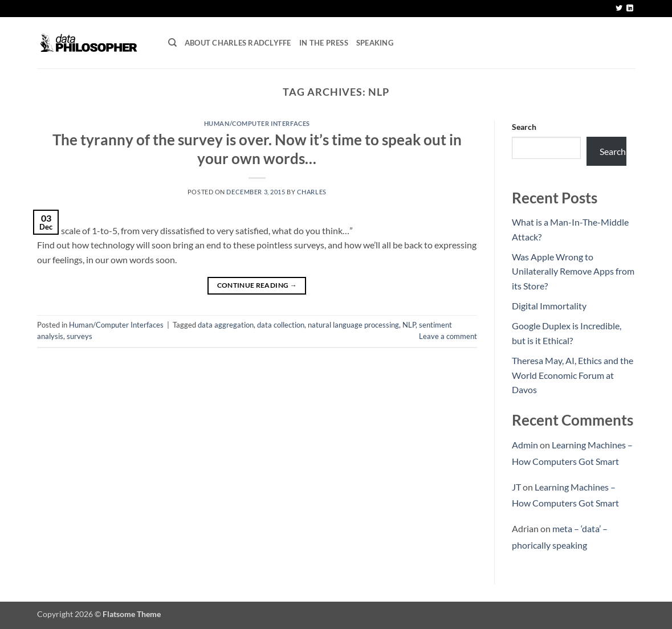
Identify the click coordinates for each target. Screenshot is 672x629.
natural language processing (353, 325)
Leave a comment (448, 336)
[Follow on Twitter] (619, 9)
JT (516, 487)
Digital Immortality (549, 306)
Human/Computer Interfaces (257, 123)
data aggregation (226, 325)
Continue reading (257, 285)
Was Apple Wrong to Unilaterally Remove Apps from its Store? (573, 271)
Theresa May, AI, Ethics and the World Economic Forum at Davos (573, 375)
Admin (525, 445)
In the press (324, 43)
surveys (80, 336)
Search (524, 127)
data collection (281, 325)
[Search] (172, 43)
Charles (312, 192)
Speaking (375, 43)
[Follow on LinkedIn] (630, 9)
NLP (409, 325)
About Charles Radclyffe (238, 43)
